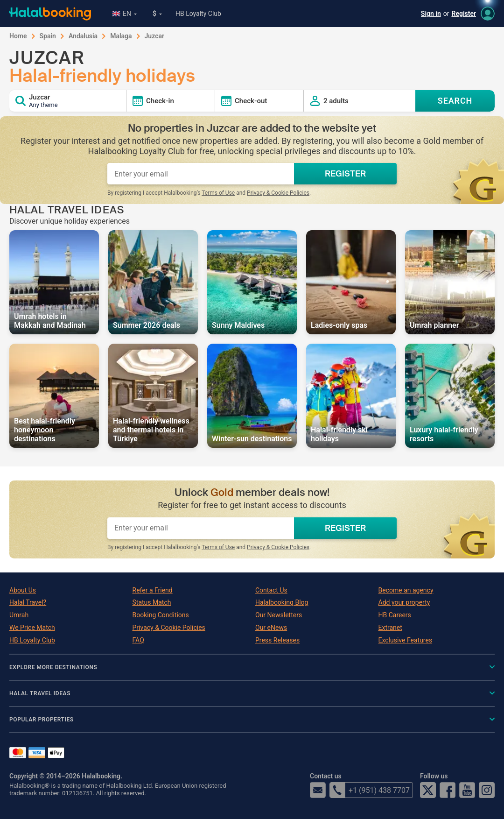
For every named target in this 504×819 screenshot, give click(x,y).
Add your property (404, 602)
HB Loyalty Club (198, 14)
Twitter (428, 790)
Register (464, 14)
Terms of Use (218, 193)
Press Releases (277, 640)
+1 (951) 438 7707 (370, 790)
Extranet (390, 628)
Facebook (448, 790)
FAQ (138, 640)
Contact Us (271, 590)
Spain (48, 36)
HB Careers (395, 615)
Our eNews (271, 628)
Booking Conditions (161, 615)
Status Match (152, 602)
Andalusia (83, 36)
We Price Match (32, 628)
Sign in (431, 14)
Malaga (121, 36)
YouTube (467, 790)
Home (18, 36)
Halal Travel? (28, 602)
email (318, 790)
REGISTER (345, 174)
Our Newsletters (279, 615)
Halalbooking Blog (282, 602)
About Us (23, 590)
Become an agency (406, 590)
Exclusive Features (406, 640)
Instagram (487, 790)
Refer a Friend (153, 590)
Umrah (19, 615)
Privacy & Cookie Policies (278, 193)
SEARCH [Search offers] (455, 101)
